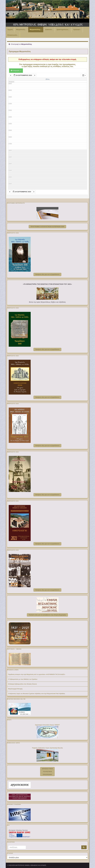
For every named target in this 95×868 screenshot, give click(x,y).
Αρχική (10, 29)
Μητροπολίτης (36, 29)
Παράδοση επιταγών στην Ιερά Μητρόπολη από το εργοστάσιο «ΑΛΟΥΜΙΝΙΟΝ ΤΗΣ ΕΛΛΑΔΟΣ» (37, 674)
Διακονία (49, 29)
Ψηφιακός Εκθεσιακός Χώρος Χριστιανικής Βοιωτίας (47, 748)
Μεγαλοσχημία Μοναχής (15, 689)
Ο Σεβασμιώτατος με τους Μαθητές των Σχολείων (23, 679)
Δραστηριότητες (63, 29)
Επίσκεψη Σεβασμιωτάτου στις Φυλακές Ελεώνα (22, 684)
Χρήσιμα (77, 29)
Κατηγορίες (16, 71)
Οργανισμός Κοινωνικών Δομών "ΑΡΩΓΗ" (47, 725)
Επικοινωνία (13, 35)
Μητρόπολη (21, 29)
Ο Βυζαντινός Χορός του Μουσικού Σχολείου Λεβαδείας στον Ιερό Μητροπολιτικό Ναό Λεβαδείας (37, 694)
